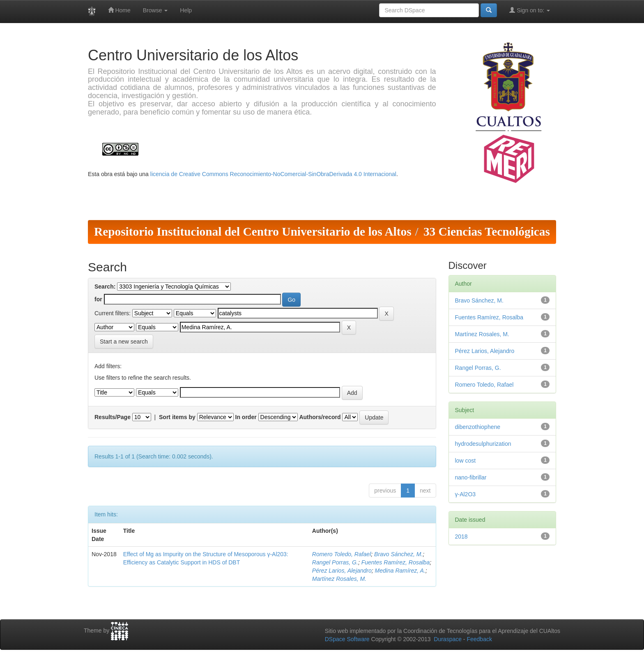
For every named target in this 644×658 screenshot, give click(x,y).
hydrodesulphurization (483, 444)
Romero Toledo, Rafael (342, 554)
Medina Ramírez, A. (400, 571)
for (98, 299)
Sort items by (177, 417)
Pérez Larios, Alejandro (342, 571)
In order (246, 417)
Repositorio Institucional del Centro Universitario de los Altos (253, 232)
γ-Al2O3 (466, 494)
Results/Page (113, 417)
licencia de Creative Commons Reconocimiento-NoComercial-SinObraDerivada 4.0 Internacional (273, 174)
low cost (466, 461)
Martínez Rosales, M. (339, 579)
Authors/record (320, 417)
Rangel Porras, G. (335, 562)
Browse (155, 10)
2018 (461, 536)
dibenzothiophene (478, 427)
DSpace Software (347, 639)
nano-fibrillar (471, 477)
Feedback (479, 639)
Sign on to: (530, 10)
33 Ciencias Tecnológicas (487, 232)
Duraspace (448, 639)
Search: (105, 287)
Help (186, 10)
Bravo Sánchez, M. (398, 554)
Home (119, 10)
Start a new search (124, 342)
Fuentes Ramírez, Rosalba (396, 562)
